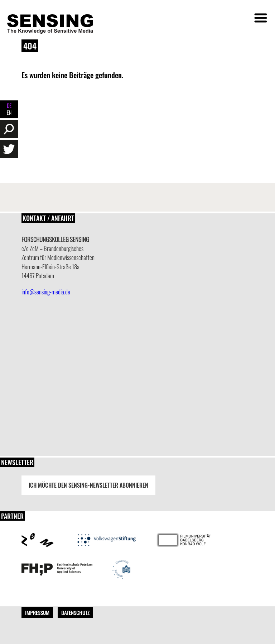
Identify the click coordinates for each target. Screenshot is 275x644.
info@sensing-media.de (46, 292)
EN (9, 112)
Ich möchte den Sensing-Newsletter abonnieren (88, 485)
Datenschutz (75, 612)
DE (9, 106)
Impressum (37, 612)
